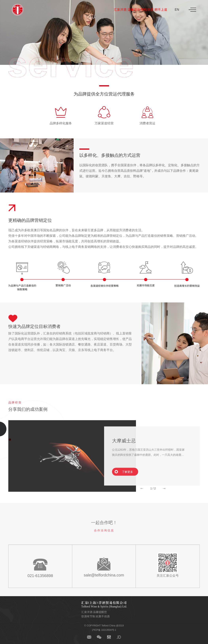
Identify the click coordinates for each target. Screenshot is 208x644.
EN (177, 10)
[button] (142, 493)
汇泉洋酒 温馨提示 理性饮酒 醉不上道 (140, 10)
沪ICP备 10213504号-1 (104, 630)
